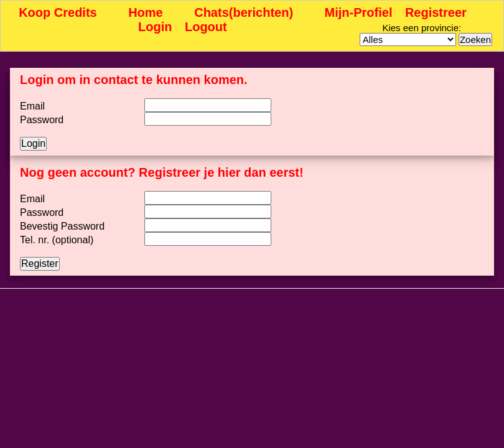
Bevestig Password (62, 226)
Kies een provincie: (422, 28)
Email (32, 106)
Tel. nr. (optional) (57, 240)
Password (42, 120)
